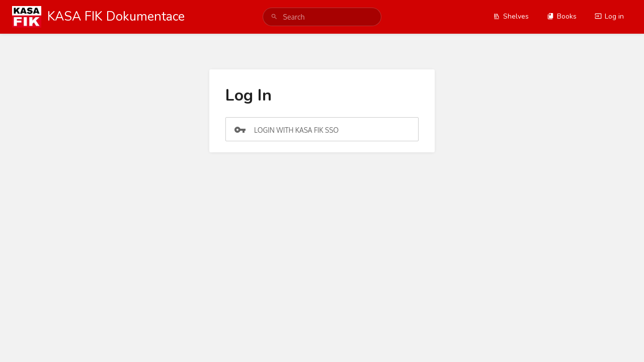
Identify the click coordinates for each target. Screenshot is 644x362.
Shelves (511, 16)
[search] (322, 17)
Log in (609, 16)
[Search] (274, 17)
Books (562, 16)
